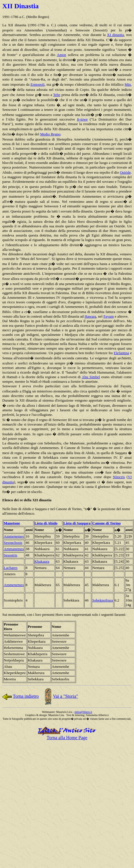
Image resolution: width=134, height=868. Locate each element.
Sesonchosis (13, 543)
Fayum (109, 316)
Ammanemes (14, 549)
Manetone (12, 523)
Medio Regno (50, 134)
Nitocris (119, 477)
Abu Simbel (91, 377)
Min (128, 84)
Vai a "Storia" (65, 696)
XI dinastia (116, 35)
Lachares (11, 568)
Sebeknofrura (103, 600)
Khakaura (42, 561)
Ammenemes (14, 536)
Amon (62, 55)
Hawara (90, 316)
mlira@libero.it (83, 712)
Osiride (125, 172)
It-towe (82, 119)
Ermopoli (38, 84)
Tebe (57, 95)
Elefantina (121, 353)
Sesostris (10, 555)
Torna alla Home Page (67, 738)
